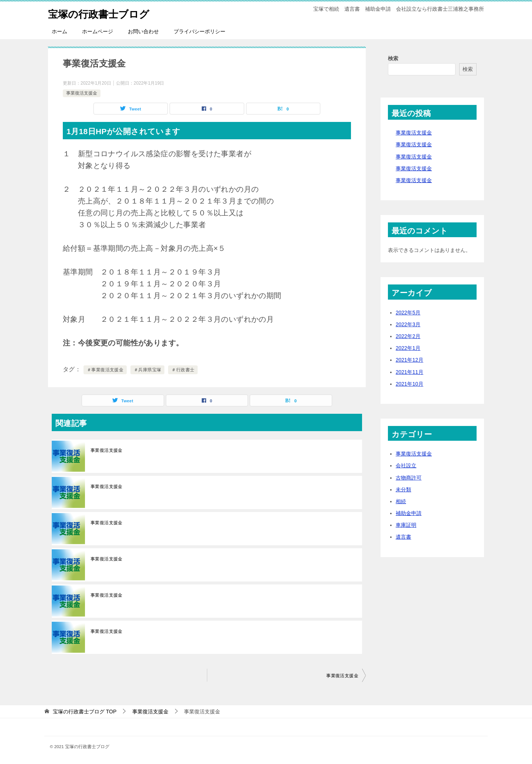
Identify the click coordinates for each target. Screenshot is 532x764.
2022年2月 (408, 336)
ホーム (59, 31)
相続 (401, 501)
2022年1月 (408, 348)
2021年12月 (410, 360)
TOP (85, 712)
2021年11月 (410, 372)
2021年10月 (410, 384)
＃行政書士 (183, 370)
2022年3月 (408, 324)
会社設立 (406, 465)
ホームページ (98, 31)
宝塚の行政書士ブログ (104, 13)
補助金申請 (409, 513)
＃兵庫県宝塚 (147, 370)
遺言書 (403, 537)
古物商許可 (409, 478)
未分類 (403, 490)
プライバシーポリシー (199, 31)
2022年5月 (408, 313)
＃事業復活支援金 (105, 370)
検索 (393, 58)
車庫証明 (406, 525)
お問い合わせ (143, 31)
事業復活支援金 (82, 93)
